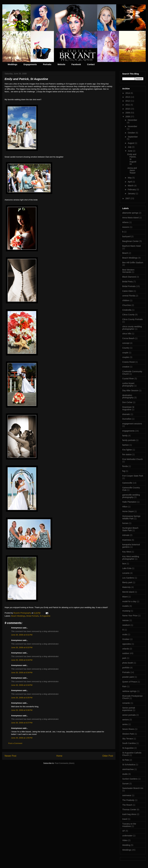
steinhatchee (128, 769)
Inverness (127, 540)
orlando (126, 649)
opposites (127, 644)
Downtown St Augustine (128, 408)
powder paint (128, 677)
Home (59, 756)
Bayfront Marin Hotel (132, 246)
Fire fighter (127, 450)
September (133, 137)
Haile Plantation (129, 502)
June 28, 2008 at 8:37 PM (22, 723)
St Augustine (45, 616)
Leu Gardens (128, 578)
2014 (128, 93)
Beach (125, 253)
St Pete (126, 760)
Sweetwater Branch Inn (133, 788)
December (132, 120)
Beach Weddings (18, 616)
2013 (128, 97)
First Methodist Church (132, 459)
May (130, 178)
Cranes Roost (128, 362)
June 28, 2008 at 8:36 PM (22, 710)
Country (126, 348)
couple (125, 353)
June (130, 151)
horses (125, 523)
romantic (126, 703)
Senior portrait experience (129, 709)
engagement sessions (132, 424)
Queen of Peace (130, 682)
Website (61, 64)
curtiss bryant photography (128, 385)
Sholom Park (128, 734)
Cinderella (127, 310)
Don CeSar (127, 402)
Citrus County (128, 315)
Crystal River (128, 379)
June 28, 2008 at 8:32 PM (22, 647)
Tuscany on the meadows (129, 825)
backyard (126, 236)
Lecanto (126, 573)
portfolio (126, 668)
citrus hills (127, 334)
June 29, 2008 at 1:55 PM (22, 738)
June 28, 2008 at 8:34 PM (22, 660)
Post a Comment (15, 743)
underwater (127, 836)
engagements (128, 431)
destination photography (128, 396)
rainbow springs (129, 691)
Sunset (125, 784)
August (131, 143)
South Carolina (129, 743)
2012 (128, 101)
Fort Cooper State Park (133, 476)
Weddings (13, 64)
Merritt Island (128, 592)
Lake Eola (127, 568)
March (131, 186)
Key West (127, 552)
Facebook (76, 64)
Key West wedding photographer (131, 558)
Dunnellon (127, 419)
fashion (126, 445)
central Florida (129, 296)
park (124, 658)
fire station (127, 454)
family (125, 436)
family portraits (129, 440)
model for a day (129, 601)
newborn (126, 625)
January (132, 194)
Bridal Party (127, 282)
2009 (128, 113)
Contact (91, 64)
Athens (125, 222)
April (130, 182)
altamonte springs (130, 213)
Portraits (47, 64)
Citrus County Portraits (132, 319)
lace (124, 564)
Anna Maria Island (130, 218)
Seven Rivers (128, 729)
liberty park (127, 582)
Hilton (125, 507)
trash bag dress (129, 814)
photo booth (128, 663)
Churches (127, 305)
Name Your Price (130, 616)
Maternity (126, 587)
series (125, 724)
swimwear (127, 795)
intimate (126, 535)
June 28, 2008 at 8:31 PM (22, 635)
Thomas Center (129, 809)
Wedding (126, 845)
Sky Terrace (128, 739)
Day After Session (130, 390)
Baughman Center (131, 241)
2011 (128, 105)
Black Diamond (129, 277)
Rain (124, 686)
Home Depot (128, 511)
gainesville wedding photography (131, 496)
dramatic (126, 414)
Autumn (126, 227)
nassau (126, 620)
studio (125, 774)
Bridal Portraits (33, 616)
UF (124, 831)
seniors (126, 720)
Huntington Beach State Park (130, 529)
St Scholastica (129, 765)
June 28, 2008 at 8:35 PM (22, 698)
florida (125, 466)
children (126, 300)
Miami (125, 597)
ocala (125, 634)
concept (126, 343)
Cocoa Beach (128, 338)
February (132, 189)
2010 (128, 109)
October (132, 133)
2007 (128, 198)
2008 (128, 117)
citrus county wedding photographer (132, 328)
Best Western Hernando (128, 271)
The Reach (127, 805)
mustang (126, 611)
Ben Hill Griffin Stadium (133, 263)
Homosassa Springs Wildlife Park (131, 517)
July (130, 147)
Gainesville (127, 483)
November (132, 126)
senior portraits (129, 715)
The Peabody (128, 800)
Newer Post (10, 756)
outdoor (126, 653)
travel (125, 819)
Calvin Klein (128, 291)
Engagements (30, 64)
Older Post (108, 756)
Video (125, 840)
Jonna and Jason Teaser (132, 170)
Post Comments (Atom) (65, 763)
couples (126, 357)
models (126, 606)
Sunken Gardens (130, 779)
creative (126, 367)
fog (124, 471)
